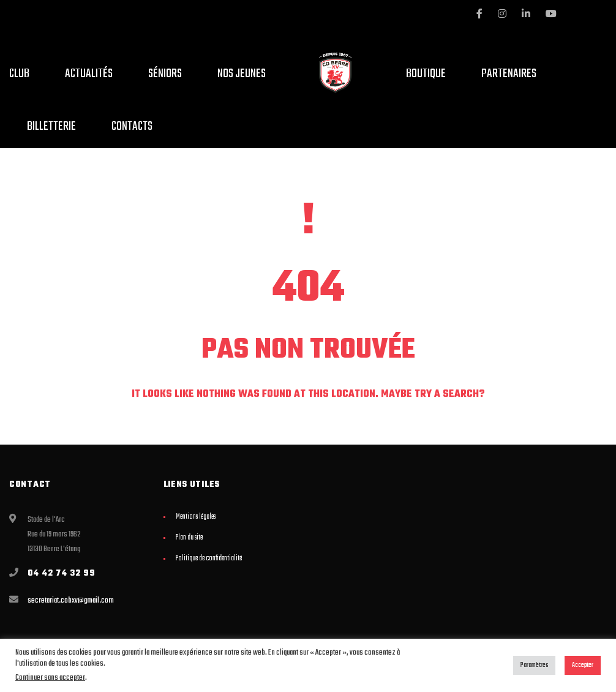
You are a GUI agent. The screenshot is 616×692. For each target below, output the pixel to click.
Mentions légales (196, 517)
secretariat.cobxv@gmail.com (71, 600)
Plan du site (189, 538)
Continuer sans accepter (50, 678)
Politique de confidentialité (209, 558)
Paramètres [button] (534, 665)
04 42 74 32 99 (62, 574)
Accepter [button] (583, 665)
